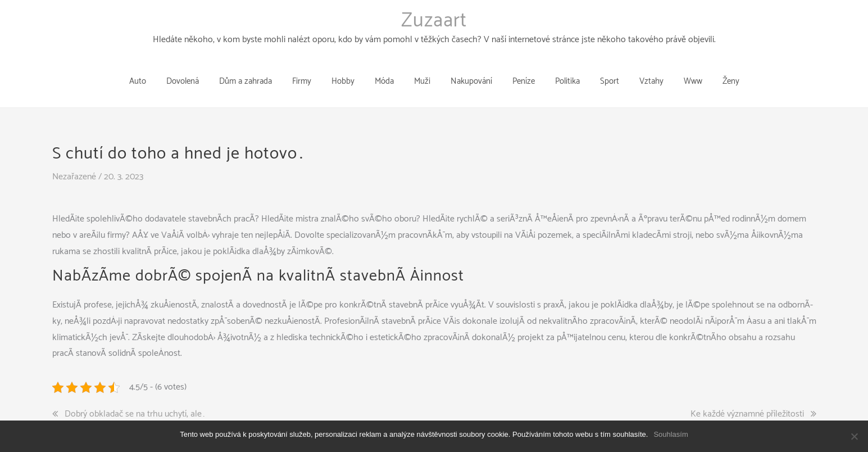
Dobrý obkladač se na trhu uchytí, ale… (135, 397)
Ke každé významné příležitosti (747, 397)
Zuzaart (434, 21)
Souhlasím (671, 434)
